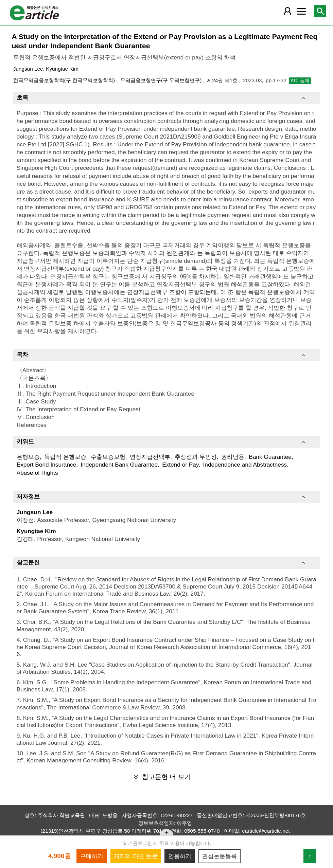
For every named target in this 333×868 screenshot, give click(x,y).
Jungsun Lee (28, 69)
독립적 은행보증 (65, 457)
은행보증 (28, 457)
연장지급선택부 (150, 457)
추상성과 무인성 (196, 457)
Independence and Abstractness (245, 465)
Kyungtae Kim (62, 69)
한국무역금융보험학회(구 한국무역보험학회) (65, 80)
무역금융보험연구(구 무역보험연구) (162, 80)
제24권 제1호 (223, 80)
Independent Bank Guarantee (119, 465)
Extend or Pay (180, 465)
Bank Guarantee (270, 457)
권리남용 (233, 457)
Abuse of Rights (37, 473)
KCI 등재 (300, 80)
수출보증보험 (108, 457)
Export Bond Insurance (47, 465)
